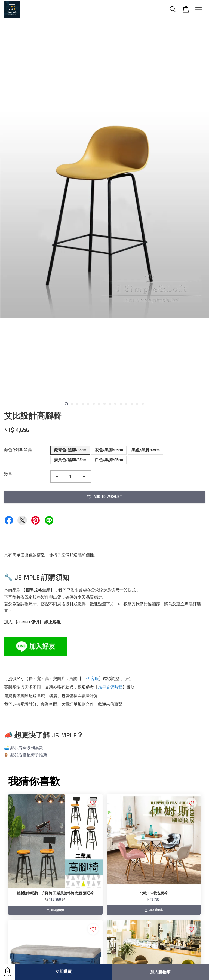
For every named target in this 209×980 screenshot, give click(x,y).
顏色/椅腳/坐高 (18, 450)
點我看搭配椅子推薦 (29, 755)
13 (132, 404)
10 (115, 404)
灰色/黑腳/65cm (109, 450)
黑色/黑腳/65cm (146, 450)
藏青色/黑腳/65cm (70, 450)
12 (126, 404)
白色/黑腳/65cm (109, 460)
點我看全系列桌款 (27, 748)
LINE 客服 (91, 679)
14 (137, 404)
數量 (8, 474)
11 (121, 404)
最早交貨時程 (110, 687)
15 (143, 404)
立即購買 (63, 972)
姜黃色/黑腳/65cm (70, 460)
